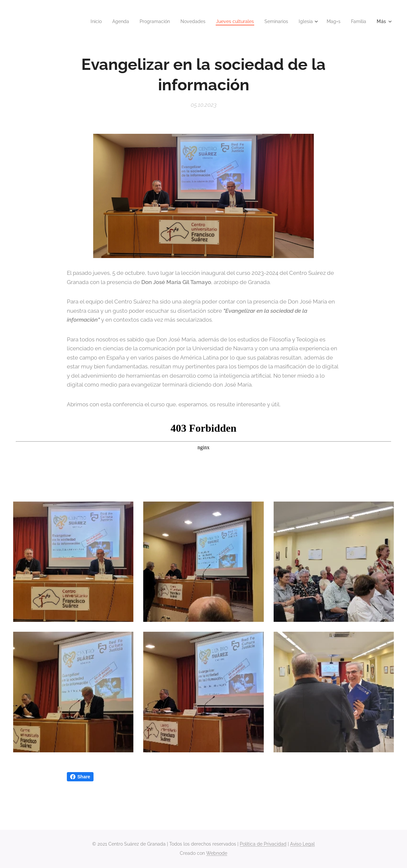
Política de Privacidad (263, 844)
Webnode (217, 853)
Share (80, 777)
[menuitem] (81, 21)
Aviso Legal (302, 844)
